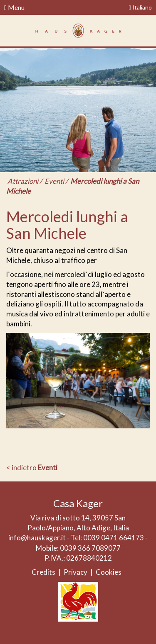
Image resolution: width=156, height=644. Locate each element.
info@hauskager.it (37, 538)
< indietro (32, 468)
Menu (14, 7)
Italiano (140, 7)
